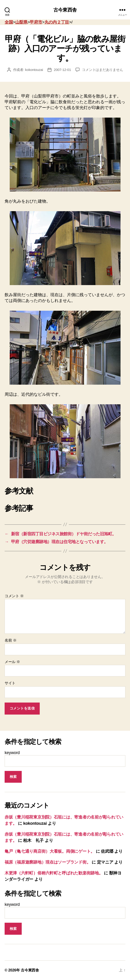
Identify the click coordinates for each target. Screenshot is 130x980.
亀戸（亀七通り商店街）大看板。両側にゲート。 (50, 851)
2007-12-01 (62, 70)
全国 (9, 22)
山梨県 (21, 22)
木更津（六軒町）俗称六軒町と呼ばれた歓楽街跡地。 (54, 873)
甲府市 (36, 22)
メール (12, 662)
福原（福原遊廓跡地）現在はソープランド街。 (48, 862)
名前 (11, 640)
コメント (14, 596)
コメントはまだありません (102, 70)
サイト (10, 683)
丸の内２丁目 (57, 22)
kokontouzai (34, 70)
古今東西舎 (65, 10)
